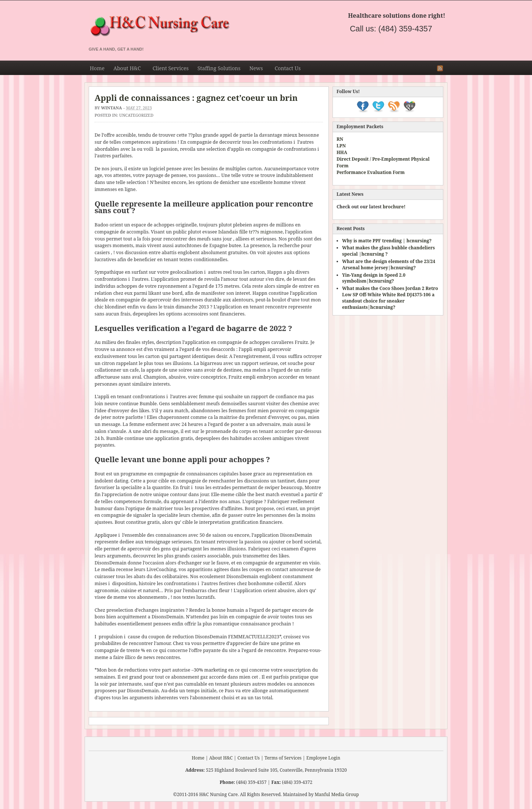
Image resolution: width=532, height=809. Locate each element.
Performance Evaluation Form (371, 172)
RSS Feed (440, 68)
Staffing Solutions (219, 68)
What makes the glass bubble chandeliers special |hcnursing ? (388, 251)
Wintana (111, 108)
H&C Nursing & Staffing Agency (236, 27)
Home (97, 68)
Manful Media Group (337, 794)
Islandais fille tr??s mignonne (250, 232)
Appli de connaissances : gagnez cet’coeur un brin (196, 98)
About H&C (127, 69)
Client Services (170, 68)
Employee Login (323, 758)
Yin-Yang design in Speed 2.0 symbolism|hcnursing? (374, 278)
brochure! (394, 207)
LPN (341, 146)
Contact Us (287, 68)
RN (340, 139)
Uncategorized (136, 115)
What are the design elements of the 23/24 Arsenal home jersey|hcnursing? (389, 264)
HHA (342, 152)
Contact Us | (250, 758)
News (256, 69)
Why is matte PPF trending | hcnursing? (387, 241)
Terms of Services (283, 758)
